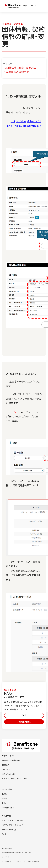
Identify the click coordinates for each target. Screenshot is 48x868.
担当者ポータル (9, 830)
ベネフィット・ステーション (13, 820)
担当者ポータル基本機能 (11, 760)
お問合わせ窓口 (24, 722)
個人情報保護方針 (7, 848)
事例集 (5, 799)
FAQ (24, 715)
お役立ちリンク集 (8, 774)
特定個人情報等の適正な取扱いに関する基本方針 (17, 853)
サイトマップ (6, 857)
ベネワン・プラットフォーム (13, 825)
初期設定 (5, 765)
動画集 (5, 794)
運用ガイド (6, 770)
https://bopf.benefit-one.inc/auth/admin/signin (24, 126)
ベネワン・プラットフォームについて (15, 779)
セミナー (5, 803)
